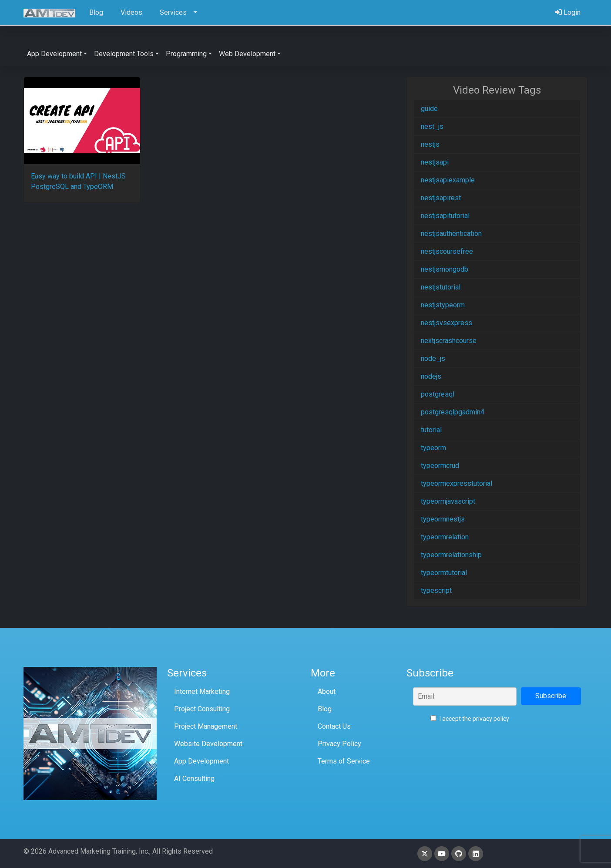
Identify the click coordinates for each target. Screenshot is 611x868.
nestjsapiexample (448, 180)
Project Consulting (202, 709)
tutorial (431, 430)
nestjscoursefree (447, 251)
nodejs (431, 376)
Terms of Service (344, 761)
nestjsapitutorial (445, 216)
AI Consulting (194, 779)
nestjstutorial (441, 287)
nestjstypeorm (443, 305)
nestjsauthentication (451, 234)
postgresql (438, 394)
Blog (325, 709)
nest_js (432, 126)
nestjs (430, 144)
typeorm (433, 448)
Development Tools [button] (124, 54)
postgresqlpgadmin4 (453, 412)
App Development (201, 761)
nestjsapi (435, 162)
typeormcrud (440, 466)
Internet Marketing (202, 691)
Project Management (206, 726)
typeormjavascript (448, 501)
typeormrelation (445, 537)
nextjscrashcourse (449, 341)
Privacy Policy (339, 744)
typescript (436, 590)
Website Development (208, 744)
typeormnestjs (443, 519)
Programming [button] (186, 54)
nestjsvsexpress (446, 323)
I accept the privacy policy (470, 719)
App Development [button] (54, 54)
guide (429, 109)
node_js (433, 358)
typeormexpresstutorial (457, 483)
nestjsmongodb (445, 269)
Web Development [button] (247, 54)
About (327, 691)
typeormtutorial (444, 573)
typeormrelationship (451, 555)
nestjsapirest (441, 198)
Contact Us (334, 726)
